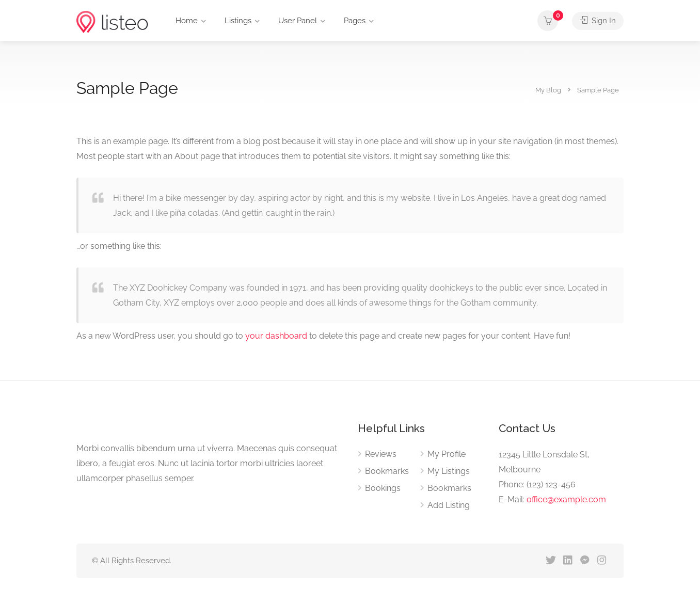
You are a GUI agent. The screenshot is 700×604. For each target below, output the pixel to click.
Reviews (381, 454)
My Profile (447, 454)
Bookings (383, 488)
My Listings (449, 471)
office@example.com (566, 499)
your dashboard (276, 336)
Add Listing (449, 505)
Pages (355, 21)
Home (187, 21)
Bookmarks (387, 471)
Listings (238, 21)
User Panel (298, 21)
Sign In (598, 21)
